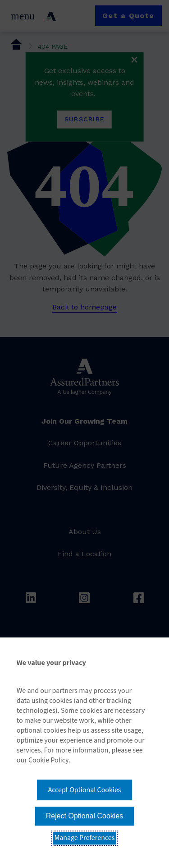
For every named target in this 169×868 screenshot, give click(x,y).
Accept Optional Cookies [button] (84, 790)
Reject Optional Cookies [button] (85, 816)
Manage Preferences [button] (85, 838)
